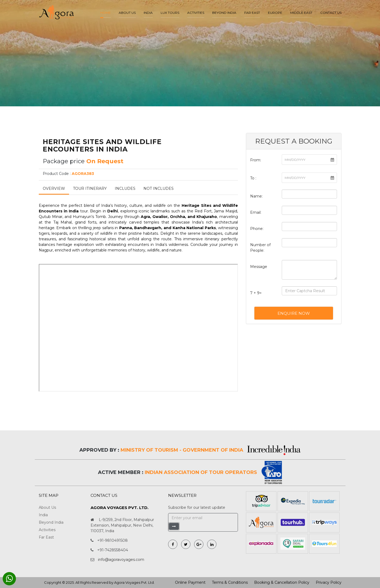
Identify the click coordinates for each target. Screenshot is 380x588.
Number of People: (260, 248)
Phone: (257, 229)
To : (253, 178)
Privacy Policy (329, 582)
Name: (256, 196)
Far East (252, 13)
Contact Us (331, 13)
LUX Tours (170, 13)
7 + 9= (256, 293)
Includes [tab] (125, 188)
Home (106, 13)
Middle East (301, 13)
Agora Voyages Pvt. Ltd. (134, 582)
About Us (47, 507)
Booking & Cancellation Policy (282, 582)
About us (127, 13)
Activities (196, 13)
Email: (256, 212)
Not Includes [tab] (159, 188)
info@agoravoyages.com (121, 560)
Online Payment (190, 582)
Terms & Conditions (230, 582)
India (148, 13)
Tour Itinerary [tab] (90, 188)
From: (256, 160)
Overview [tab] (54, 188)
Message (259, 267)
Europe (275, 13)
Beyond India (224, 13)
